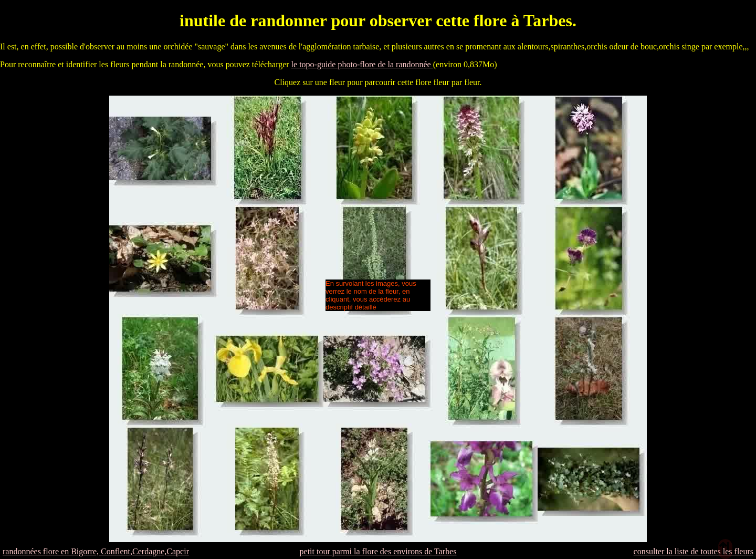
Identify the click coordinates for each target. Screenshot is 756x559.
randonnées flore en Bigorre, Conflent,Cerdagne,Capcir (96, 551)
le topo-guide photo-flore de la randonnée (362, 64)
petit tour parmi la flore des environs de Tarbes (378, 551)
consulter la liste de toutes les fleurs (694, 551)
